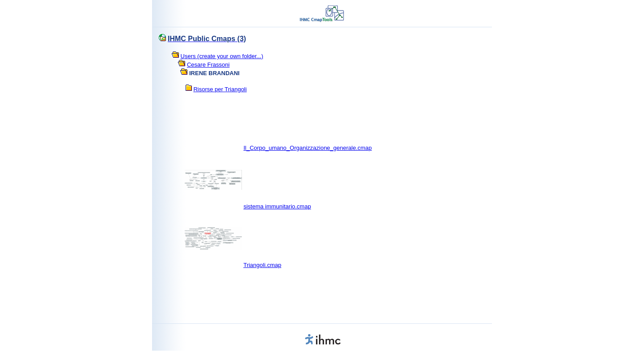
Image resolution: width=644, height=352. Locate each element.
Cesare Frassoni (208, 65)
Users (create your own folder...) (222, 56)
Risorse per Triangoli (220, 89)
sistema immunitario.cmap (277, 206)
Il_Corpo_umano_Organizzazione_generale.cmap (307, 148)
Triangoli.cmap (262, 265)
